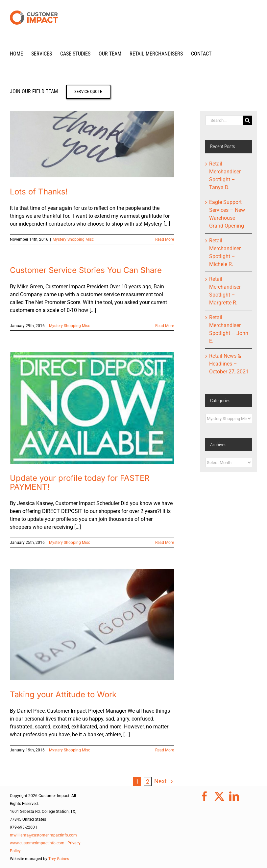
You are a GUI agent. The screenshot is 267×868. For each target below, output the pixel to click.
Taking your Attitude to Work (63, 694)
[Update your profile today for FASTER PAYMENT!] (92, 408)
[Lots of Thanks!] (92, 144)
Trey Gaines (59, 859)
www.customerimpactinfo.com (37, 843)
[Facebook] (205, 796)
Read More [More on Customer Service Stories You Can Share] (165, 326)
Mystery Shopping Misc (73, 239)
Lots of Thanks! (39, 192)
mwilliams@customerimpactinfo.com (43, 835)
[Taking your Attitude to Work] (92, 624)
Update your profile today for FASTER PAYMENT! (80, 482)
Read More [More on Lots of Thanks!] (165, 239)
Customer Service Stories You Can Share (86, 270)
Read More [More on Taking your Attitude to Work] (165, 750)
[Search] (247, 120)
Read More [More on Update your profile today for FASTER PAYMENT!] (165, 543)
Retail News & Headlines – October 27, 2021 (229, 364)
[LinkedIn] (234, 796)
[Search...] (224, 120)
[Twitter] (219, 796)
